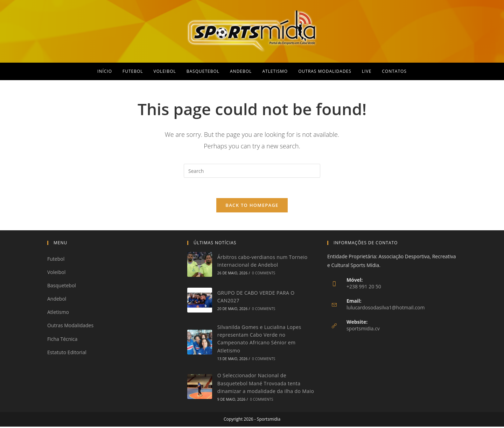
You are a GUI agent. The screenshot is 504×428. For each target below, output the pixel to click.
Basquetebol (62, 287)
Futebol (56, 260)
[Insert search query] (252, 171)
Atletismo (58, 313)
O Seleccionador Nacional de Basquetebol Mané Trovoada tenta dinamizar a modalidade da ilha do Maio (266, 385)
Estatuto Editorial (67, 353)
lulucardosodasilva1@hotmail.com (386, 308)
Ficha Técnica (62, 340)
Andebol (57, 300)
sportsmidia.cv (363, 329)
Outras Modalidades (70, 327)
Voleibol (56, 273)
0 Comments (264, 274)
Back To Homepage (252, 206)
